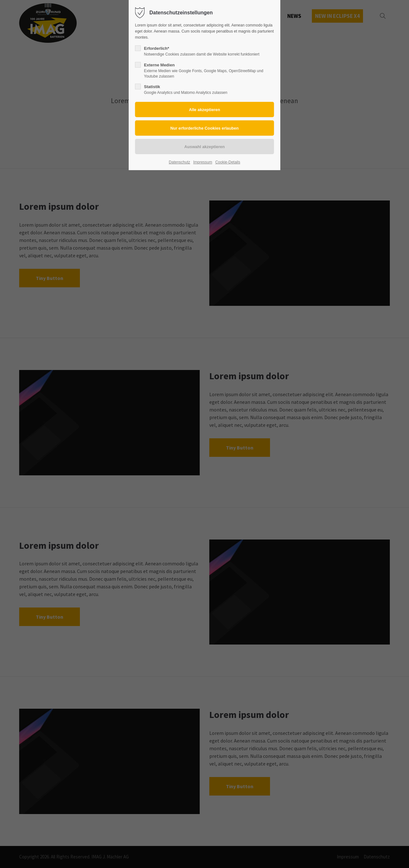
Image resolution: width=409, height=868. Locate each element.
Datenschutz (179, 162)
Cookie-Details (228, 162)
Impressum (203, 162)
